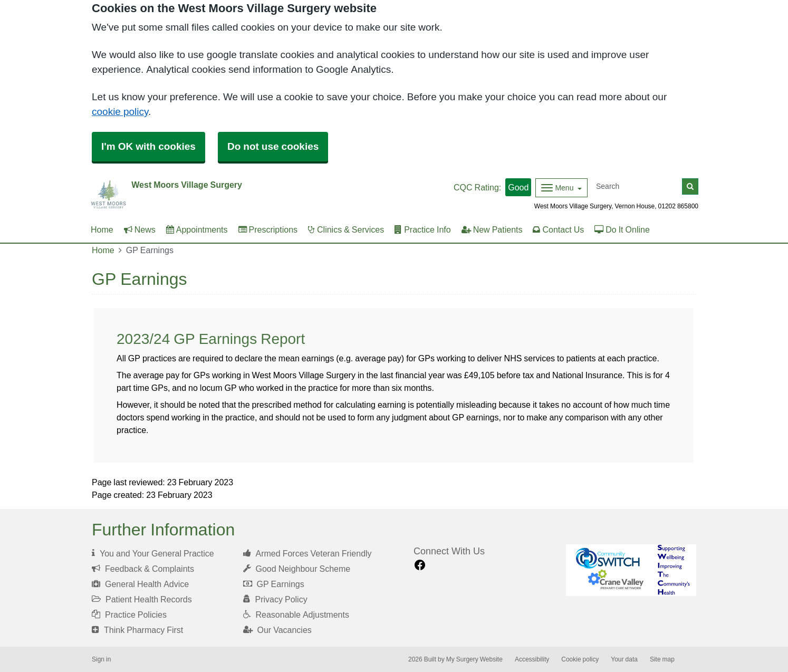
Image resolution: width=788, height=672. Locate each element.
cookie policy (120, 112)
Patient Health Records (142, 599)
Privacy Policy (275, 599)
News (140, 229)
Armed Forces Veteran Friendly (307, 553)
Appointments (197, 229)
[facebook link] (420, 565)
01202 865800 (678, 206)
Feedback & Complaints (143, 569)
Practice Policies (129, 615)
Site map (662, 659)
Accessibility (532, 659)
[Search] (637, 186)
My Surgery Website (474, 659)
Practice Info (422, 229)
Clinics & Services (346, 229)
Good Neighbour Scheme (297, 569)
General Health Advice (140, 584)
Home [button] (102, 229)
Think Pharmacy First (137, 630)
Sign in (101, 659)
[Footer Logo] (631, 570)
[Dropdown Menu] (561, 188)
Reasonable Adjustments (296, 615)
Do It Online (622, 229)
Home (103, 250)
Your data (624, 659)
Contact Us (558, 229)
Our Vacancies (277, 630)
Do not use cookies (273, 146)
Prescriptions (268, 229)
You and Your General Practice (153, 553)
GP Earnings (274, 584)
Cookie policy (580, 659)
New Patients (492, 229)
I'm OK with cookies (148, 146)
